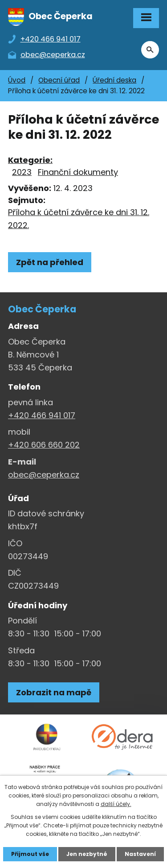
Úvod (17, 80)
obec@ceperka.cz (44, 475)
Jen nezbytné (87, 854)
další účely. (116, 804)
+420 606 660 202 (44, 445)
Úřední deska (114, 80)
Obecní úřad (59, 80)
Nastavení (140, 854)
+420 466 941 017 (42, 415)
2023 (22, 172)
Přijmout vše (30, 854)
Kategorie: (30, 160)
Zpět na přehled (50, 262)
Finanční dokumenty (78, 172)
